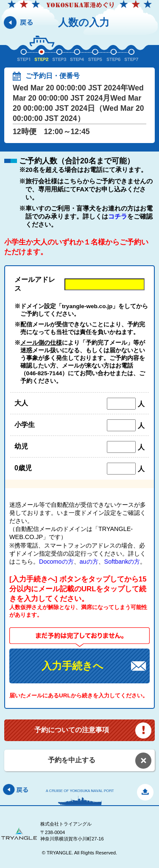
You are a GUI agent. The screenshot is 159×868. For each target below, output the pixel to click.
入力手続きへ (73, 666)
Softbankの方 (122, 562)
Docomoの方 (56, 562)
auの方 (89, 562)
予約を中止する (72, 760)
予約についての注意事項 (72, 730)
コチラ (118, 216)
